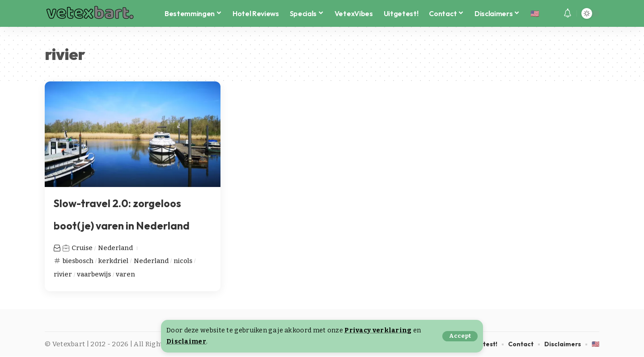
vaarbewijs (94, 274)
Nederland (116, 248)
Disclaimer (186, 342)
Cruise (82, 248)
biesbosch (79, 260)
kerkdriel (115, 260)
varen (127, 274)
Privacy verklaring (378, 330)
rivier (63, 274)
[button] (460, 336)
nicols (185, 260)
